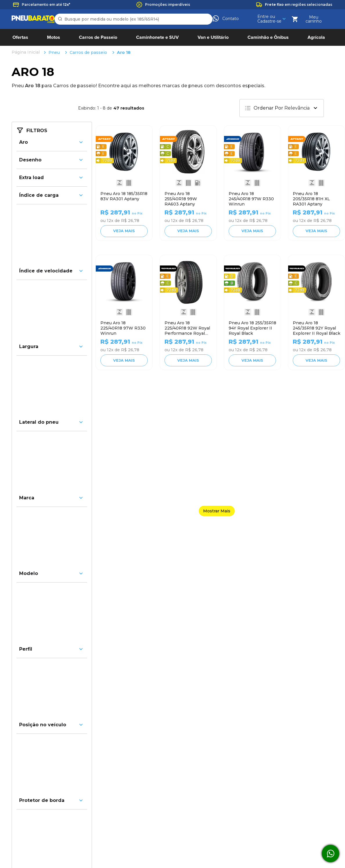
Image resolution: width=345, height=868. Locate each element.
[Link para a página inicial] (26, 7)
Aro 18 (124, 7)
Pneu (54, 7)
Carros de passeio (88, 7)
